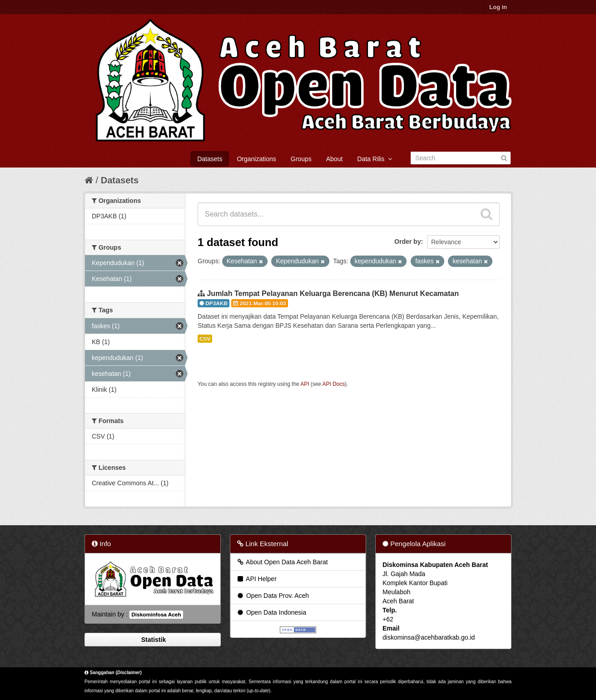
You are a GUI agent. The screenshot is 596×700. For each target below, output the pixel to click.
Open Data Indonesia (271, 612)
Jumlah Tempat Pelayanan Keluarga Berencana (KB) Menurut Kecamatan (333, 293)
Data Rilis (375, 159)
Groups (301, 159)
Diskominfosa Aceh (156, 615)
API (305, 384)
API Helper (256, 579)
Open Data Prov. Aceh (273, 596)
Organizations (256, 159)
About (335, 159)
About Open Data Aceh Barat (282, 562)
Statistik (153, 640)
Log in (498, 7)
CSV (205, 339)
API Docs (334, 384)
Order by (407, 242)
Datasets (210, 159)
